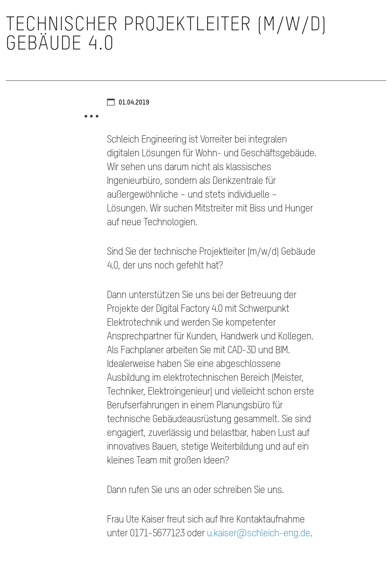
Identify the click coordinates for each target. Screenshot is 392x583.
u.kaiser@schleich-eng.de (258, 534)
